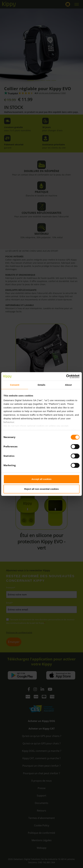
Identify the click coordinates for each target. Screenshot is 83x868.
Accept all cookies (42, 479)
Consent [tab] (15, 385)
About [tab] (68, 385)
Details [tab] (41, 385)
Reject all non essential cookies (41, 489)
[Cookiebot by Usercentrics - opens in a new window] (66, 376)
